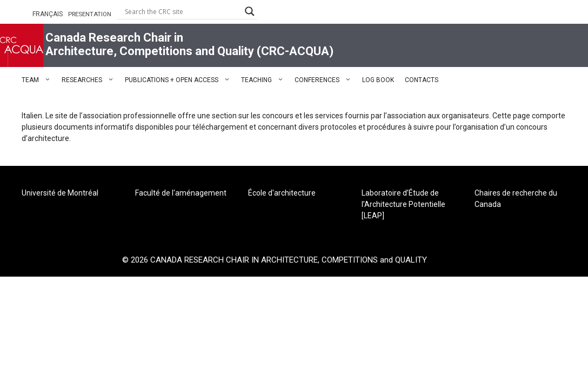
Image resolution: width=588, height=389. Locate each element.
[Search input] (182, 11)
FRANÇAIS (48, 14)
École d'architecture (282, 193)
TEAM (39, 80)
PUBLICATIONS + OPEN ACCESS (180, 80)
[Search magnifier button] (250, 11)
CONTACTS (422, 80)
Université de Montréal (60, 193)
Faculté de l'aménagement (181, 193)
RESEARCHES (91, 80)
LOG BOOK (378, 80)
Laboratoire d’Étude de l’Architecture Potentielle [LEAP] (403, 204)
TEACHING (265, 80)
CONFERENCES (326, 80)
